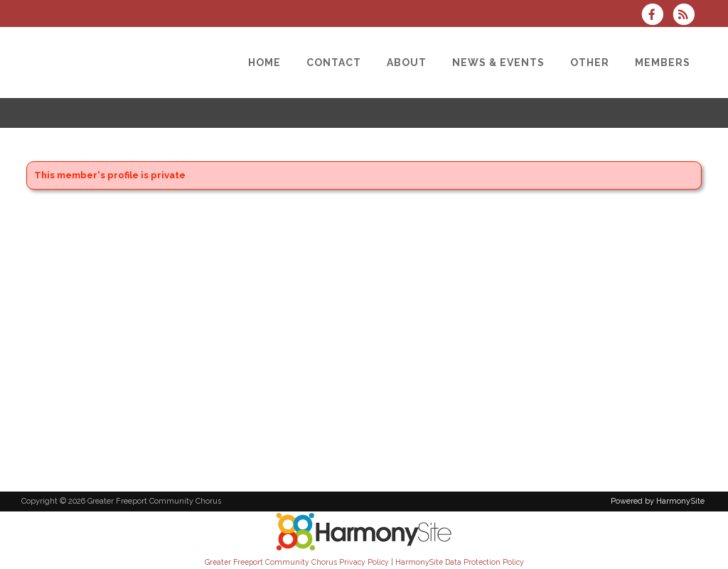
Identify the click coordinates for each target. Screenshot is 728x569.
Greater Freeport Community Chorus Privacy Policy (297, 562)
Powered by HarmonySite (658, 501)
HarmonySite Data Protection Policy (460, 562)
